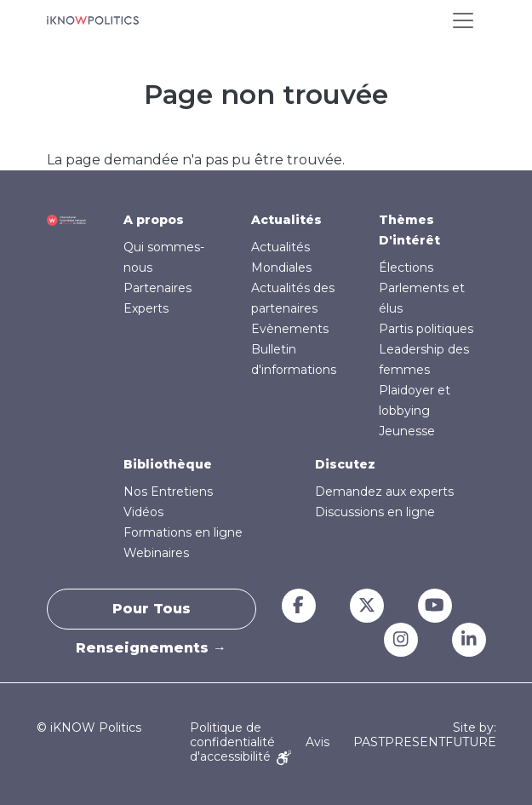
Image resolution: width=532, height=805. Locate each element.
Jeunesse (407, 431)
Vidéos (143, 512)
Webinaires (156, 553)
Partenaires (157, 288)
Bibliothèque (168, 464)
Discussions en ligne (375, 512)
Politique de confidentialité (232, 735)
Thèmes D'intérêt (409, 230)
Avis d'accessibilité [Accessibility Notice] (260, 749)
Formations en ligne (183, 532)
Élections (406, 267)
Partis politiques (426, 329)
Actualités (286, 220)
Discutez (345, 464)
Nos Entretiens (168, 492)
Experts (146, 308)
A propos (154, 220)
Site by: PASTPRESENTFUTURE (425, 735)
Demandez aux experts (384, 492)
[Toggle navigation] (463, 20)
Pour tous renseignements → (151, 615)
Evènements (290, 329)
